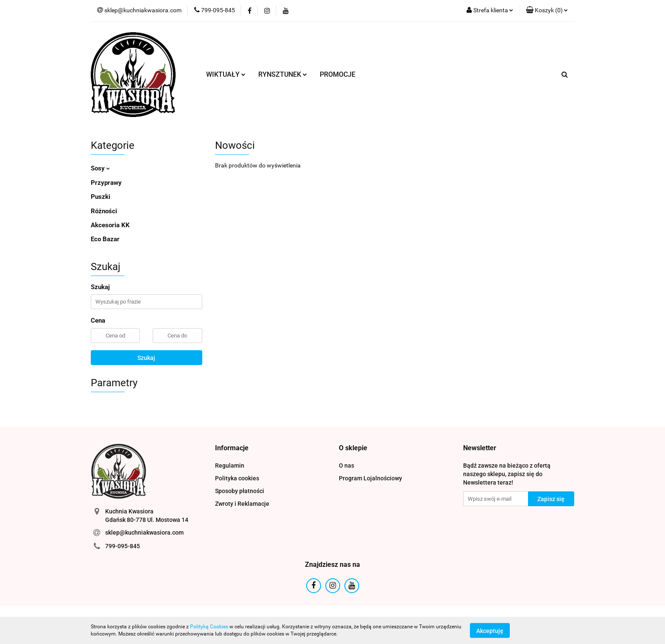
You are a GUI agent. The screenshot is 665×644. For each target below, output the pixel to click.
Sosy (100, 168)
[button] (547, 11)
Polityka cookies (237, 478)
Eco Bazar (105, 239)
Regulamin (230, 466)
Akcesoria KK (110, 225)
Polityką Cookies (209, 627)
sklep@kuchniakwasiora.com (144, 532)
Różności (104, 211)
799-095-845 (123, 546)
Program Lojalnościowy (370, 478)
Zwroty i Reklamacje (242, 504)
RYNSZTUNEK (283, 74)
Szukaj (146, 358)
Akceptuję (490, 630)
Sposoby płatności (240, 491)
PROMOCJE (338, 74)
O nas (346, 466)
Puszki (101, 197)
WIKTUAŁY (226, 74)
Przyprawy (106, 183)
